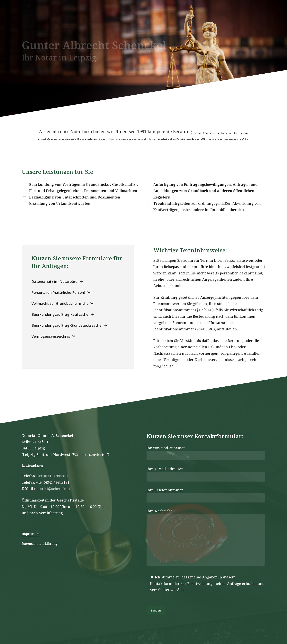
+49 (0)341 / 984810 (52, 476)
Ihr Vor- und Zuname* (206, 453)
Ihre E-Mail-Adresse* (206, 474)
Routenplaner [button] (33, 465)
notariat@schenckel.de (54, 489)
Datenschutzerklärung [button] (40, 544)
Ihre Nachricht (206, 538)
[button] (57, 281)
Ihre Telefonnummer (206, 495)
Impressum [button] (31, 534)
